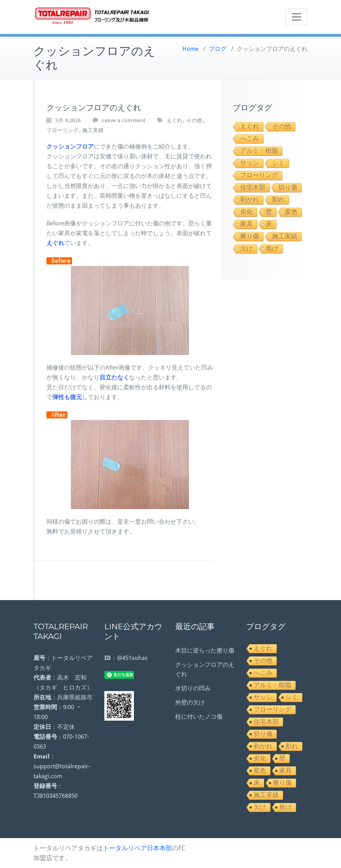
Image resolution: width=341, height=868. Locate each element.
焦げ (272, 248)
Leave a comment (124, 120)
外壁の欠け (190, 703)
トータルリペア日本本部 (137, 848)
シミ (278, 163)
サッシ (250, 163)
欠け (246, 248)
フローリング (62, 130)
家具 (246, 224)
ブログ (218, 49)
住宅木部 (253, 187)
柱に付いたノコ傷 (199, 717)
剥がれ (250, 200)
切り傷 (288, 187)
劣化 (246, 212)
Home (190, 49)
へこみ (250, 138)
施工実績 (93, 130)
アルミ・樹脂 (259, 151)
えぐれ (175, 120)
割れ (278, 200)
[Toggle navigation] (297, 17)
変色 (291, 212)
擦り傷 (250, 236)
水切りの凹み (193, 688)
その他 (194, 120)
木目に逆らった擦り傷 (205, 651)
